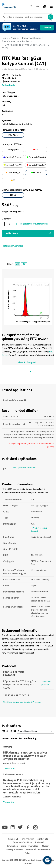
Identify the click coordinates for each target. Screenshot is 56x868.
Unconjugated (13, 150)
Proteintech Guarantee (12, 246)
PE (13, 180)
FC (24, 264)
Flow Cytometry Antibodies (16, 41)
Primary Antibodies (32, 38)
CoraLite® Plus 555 (13, 165)
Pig (35, 738)
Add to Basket (12, 233)
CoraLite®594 (13, 173)
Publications (11, 82)
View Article (9, 768)
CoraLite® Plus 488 (36, 157)
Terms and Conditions (22, 842)
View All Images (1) (28, 362)
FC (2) (13, 731)
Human (6, 738)
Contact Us (13, 839)
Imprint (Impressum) (30, 846)
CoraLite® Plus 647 (36, 165)
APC (36, 150)
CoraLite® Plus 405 (13, 157)
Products (15, 38)
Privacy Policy (27, 839)
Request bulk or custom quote (34, 224)
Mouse (14, 738)
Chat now (47, 28)
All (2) (5, 731)
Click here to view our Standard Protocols (22, 702)
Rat (21, 738)
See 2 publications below (24, 468)
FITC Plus (36, 173)
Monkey (28, 738)
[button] (47, 860)
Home (5, 38)
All (17, 264)
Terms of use (42, 839)
